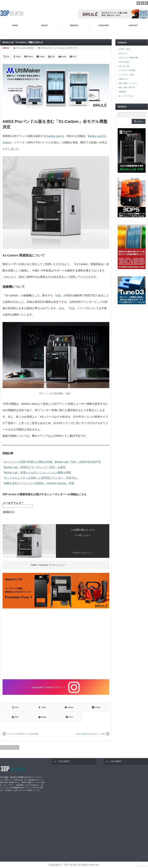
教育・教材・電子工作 (127, 87)
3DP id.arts (70, 865)
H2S (58, 295)
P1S (72, 308)
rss (138, 3)
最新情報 (30, 48)
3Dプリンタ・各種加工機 (128, 58)
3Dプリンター (54, 48)
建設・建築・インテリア (128, 83)
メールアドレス (13, 503)
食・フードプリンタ (126, 96)
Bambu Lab (64, 48)
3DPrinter (44, 48)
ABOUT (44, 25)
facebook (146, 3)
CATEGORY (104, 25)
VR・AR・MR (124, 66)
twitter (142, 3)
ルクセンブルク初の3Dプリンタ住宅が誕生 (23, 734)
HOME (15, 25)
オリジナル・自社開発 (127, 70)
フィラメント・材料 (126, 75)
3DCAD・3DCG (125, 49)
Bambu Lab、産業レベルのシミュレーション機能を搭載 (37, 473)
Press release (21, 48)
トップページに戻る (10, 747)
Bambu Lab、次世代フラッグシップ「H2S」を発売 (35, 467)
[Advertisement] (56, 644)
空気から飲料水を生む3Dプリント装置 (91, 734)
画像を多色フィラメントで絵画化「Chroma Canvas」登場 (39, 483)
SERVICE (74, 25)
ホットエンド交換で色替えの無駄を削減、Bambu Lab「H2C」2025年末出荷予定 (53, 462)
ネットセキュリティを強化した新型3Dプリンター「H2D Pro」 (41, 478)
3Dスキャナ (123, 53)
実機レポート (124, 79)
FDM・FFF (73, 48)
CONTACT (133, 25)
